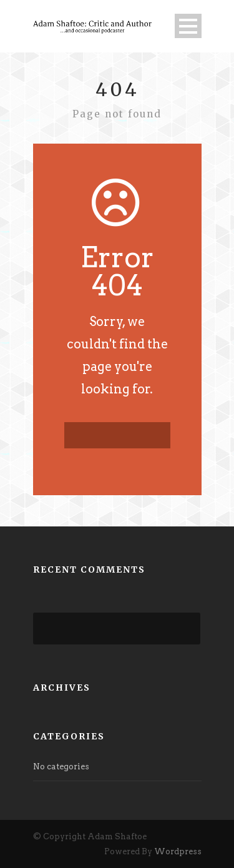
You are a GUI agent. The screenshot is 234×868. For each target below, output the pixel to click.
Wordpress (178, 851)
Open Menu (188, 26)
